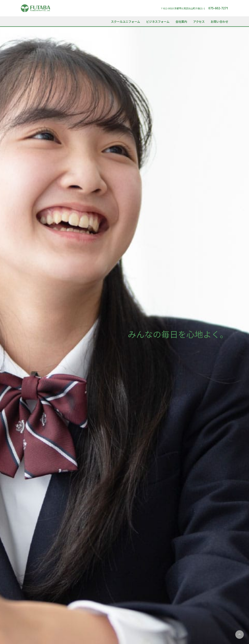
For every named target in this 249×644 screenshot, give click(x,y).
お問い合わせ (219, 21)
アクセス (199, 21)
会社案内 (181, 21)
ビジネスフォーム (158, 21)
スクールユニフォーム (125, 21)
